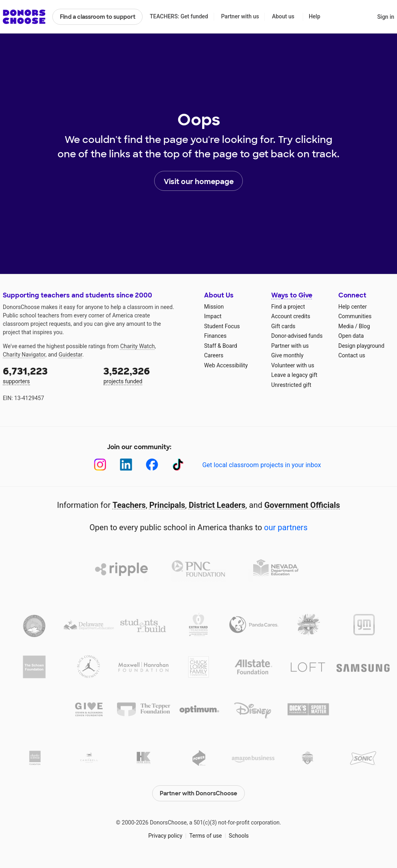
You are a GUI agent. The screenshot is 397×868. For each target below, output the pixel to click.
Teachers (129, 505)
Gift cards (283, 326)
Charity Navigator (24, 355)
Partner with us (240, 16)
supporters (48, 375)
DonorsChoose (24, 17)
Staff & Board (221, 346)
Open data (351, 336)
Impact (213, 316)
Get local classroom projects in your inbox (261, 465)
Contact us (352, 355)
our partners (286, 527)
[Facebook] (152, 465)
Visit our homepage (199, 181)
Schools (239, 836)
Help (315, 16)
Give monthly (287, 355)
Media (346, 326)
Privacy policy (165, 836)
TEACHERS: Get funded (179, 16)
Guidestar (70, 355)
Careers (214, 355)
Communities (355, 316)
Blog (364, 326)
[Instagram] (100, 465)
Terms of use (206, 836)
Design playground (361, 346)
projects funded (148, 375)
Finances (215, 336)
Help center (352, 307)
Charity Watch (138, 346)
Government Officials (302, 505)
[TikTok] (178, 465)
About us (283, 16)
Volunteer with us (293, 365)
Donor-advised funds (297, 336)
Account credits (291, 316)
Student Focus (222, 326)
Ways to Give (292, 295)
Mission (214, 307)
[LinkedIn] (126, 465)
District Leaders (217, 505)
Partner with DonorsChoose (198, 793)
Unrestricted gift (291, 385)
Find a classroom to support (98, 17)
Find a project (288, 307)
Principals (167, 505)
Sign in (386, 17)
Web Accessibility (226, 365)
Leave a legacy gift (294, 375)
